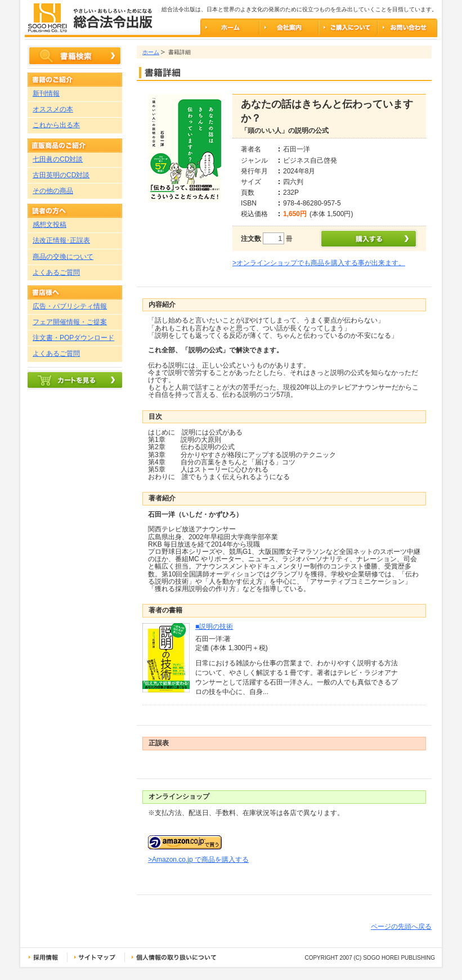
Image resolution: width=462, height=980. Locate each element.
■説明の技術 (214, 627)
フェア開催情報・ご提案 (70, 322)
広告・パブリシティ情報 (70, 306)
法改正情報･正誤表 (61, 240)
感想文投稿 (50, 225)
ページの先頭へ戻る (401, 927)
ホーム (151, 52)
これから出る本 (56, 125)
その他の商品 (53, 191)
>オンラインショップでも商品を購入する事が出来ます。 (319, 263)
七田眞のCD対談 (58, 159)
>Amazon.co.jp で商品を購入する (198, 860)
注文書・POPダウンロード (73, 338)
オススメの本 (53, 109)
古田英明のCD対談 (61, 175)
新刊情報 (46, 93)
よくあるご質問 (56, 272)
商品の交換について (63, 257)
